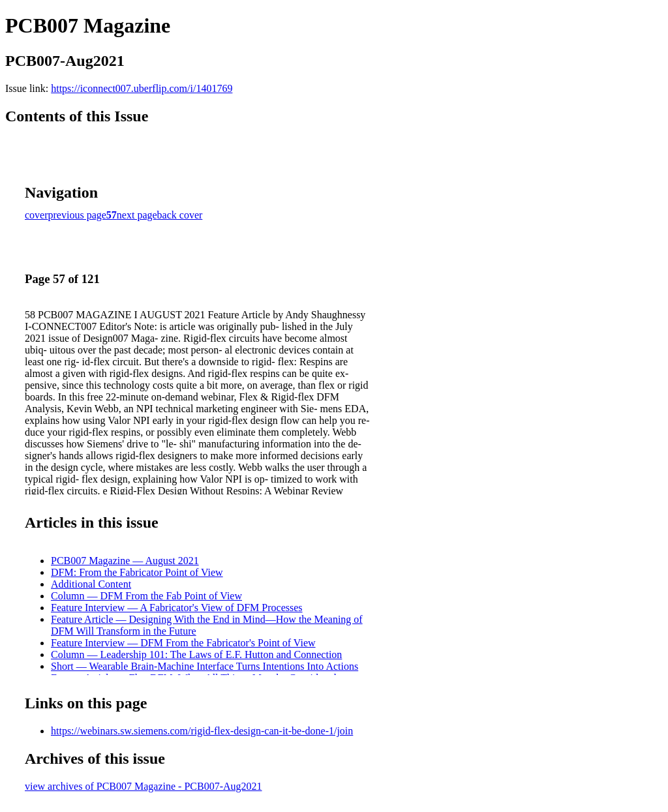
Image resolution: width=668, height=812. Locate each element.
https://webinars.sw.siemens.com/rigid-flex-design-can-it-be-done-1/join (202, 731)
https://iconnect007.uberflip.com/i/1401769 (142, 88)
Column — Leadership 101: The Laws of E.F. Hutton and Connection (196, 654)
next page (137, 215)
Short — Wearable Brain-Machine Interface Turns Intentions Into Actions (205, 666)
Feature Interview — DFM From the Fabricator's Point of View (183, 643)
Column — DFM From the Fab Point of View (146, 596)
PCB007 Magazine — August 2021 (125, 561)
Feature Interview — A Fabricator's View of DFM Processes (177, 608)
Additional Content (91, 584)
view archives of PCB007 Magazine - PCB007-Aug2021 (144, 786)
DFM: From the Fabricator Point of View (137, 572)
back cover (180, 215)
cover (37, 215)
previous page (77, 215)
